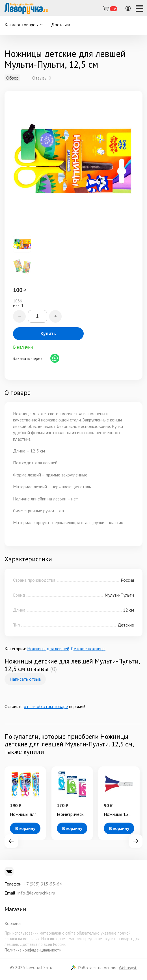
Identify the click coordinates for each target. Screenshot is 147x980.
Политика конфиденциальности (33, 950)
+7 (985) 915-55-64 (43, 884)
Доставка (61, 25)
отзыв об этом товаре (46, 706)
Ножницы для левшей (48, 649)
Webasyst (128, 968)
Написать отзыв (25, 679)
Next (136, 841)
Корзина (13, 923)
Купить (48, 334)
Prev (11, 841)
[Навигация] (140, 9)
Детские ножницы (88, 649)
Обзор (12, 78)
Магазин (15, 909)
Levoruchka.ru (39, 967)
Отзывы (40, 78)
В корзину (25, 829)
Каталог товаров (21, 25)
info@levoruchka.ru (36, 893)
